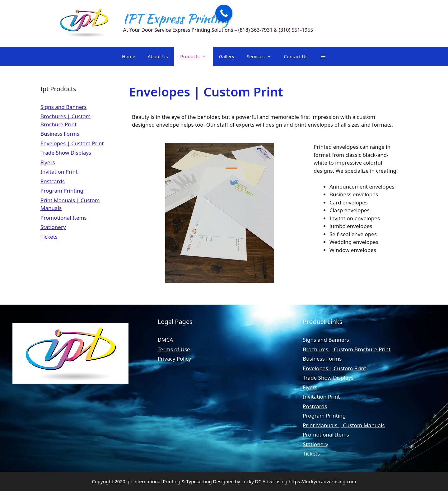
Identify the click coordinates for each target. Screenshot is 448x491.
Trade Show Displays (66, 153)
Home (129, 56)
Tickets (49, 237)
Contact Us (296, 56)
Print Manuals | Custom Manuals (344, 425)
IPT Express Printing (176, 19)
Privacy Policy (174, 359)
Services (262, 56)
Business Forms (60, 134)
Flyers (48, 162)
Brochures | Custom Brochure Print (347, 349)
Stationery (53, 227)
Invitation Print (59, 172)
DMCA (165, 340)
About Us (158, 56)
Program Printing (62, 191)
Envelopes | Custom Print (72, 143)
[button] (323, 56)
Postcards (53, 181)
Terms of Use (174, 349)
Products (196, 56)
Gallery (227, 56)
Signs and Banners (64, 107)
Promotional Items (64, 218)
